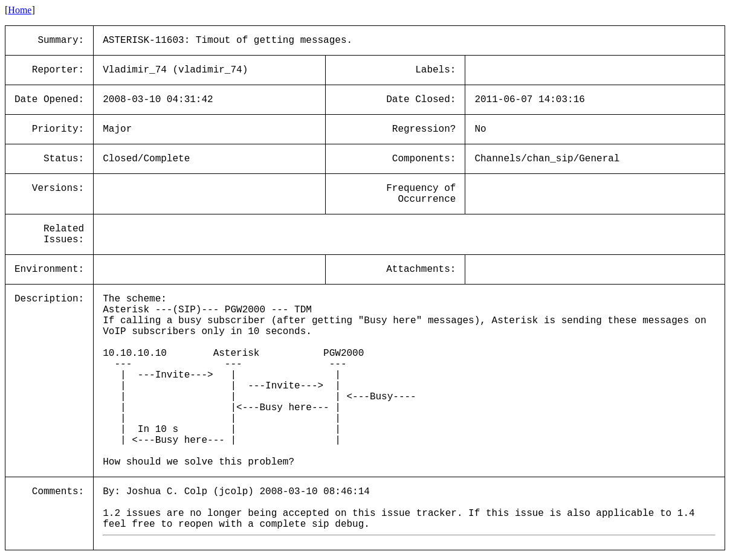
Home (20, 10)
